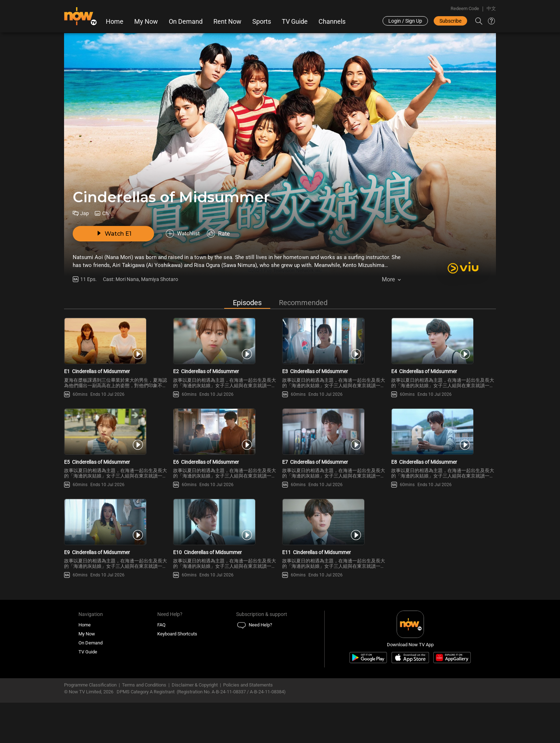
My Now (146, 22)
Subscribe (450, 21)
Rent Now (227, 22)
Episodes (247, 303)
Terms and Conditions (144, 725)
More (388, 280)
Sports (262, 22)
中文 (491, 8)
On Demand (186, 22)
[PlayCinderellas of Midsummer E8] (444, 452)
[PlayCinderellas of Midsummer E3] (335, 348)
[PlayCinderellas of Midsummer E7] (335, 452)
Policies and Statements (248, 725)
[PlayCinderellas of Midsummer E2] (225, 348)
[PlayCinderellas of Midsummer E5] (116, 452)
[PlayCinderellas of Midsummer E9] (116, 556)
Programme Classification (90, 725)
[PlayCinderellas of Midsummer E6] (225, 452)
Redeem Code (465, 8)
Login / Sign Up (405, 21)
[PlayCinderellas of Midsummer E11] (335, 556)
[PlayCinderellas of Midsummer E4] (444, 348)
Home (115, 22)
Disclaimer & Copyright (195, 725)
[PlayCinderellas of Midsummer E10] (225, 556)
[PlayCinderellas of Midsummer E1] (116, 348)
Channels (332, 22)
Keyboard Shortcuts (177, 674)
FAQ (161, 665)
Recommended (303, 303)
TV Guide (295, 22)
